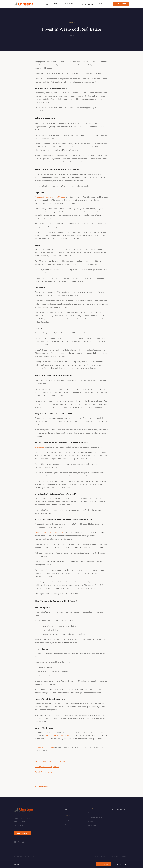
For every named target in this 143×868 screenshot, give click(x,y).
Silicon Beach (40, 447)
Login (99, 4)
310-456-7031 (18, 825)
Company (68, 820)
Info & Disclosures (99, 856)
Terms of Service (113, 856)
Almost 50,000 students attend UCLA (49, 532)
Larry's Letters (92, 825)
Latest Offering (118, 809)
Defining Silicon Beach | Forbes (47, 767)
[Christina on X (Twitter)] (23, 842)
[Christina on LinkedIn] (15, 842)
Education (91, 821)
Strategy (68, 824)
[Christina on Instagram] (19, 842)
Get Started (121, 4)
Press (90, 813)
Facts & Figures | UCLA (44, 772)
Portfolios (68, 828)
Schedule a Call (121, 864)
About (58, 4)
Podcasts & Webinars (95, 817)
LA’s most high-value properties (57, 735)
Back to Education (42, 786)
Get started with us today (44, 747)
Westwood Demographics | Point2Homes (51, 761)
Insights (70, 4)
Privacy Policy (125, 856)
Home (67, 809)
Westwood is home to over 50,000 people (51, 197)
